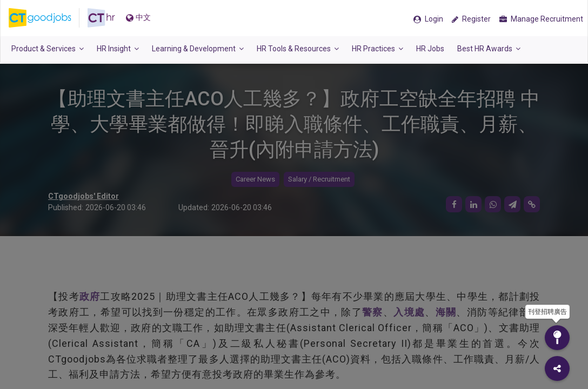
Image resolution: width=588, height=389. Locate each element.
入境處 (409, 312)
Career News (255, 179)
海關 (446, 312)
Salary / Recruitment (319, 179)
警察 (373, 312)
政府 (90, 296)
